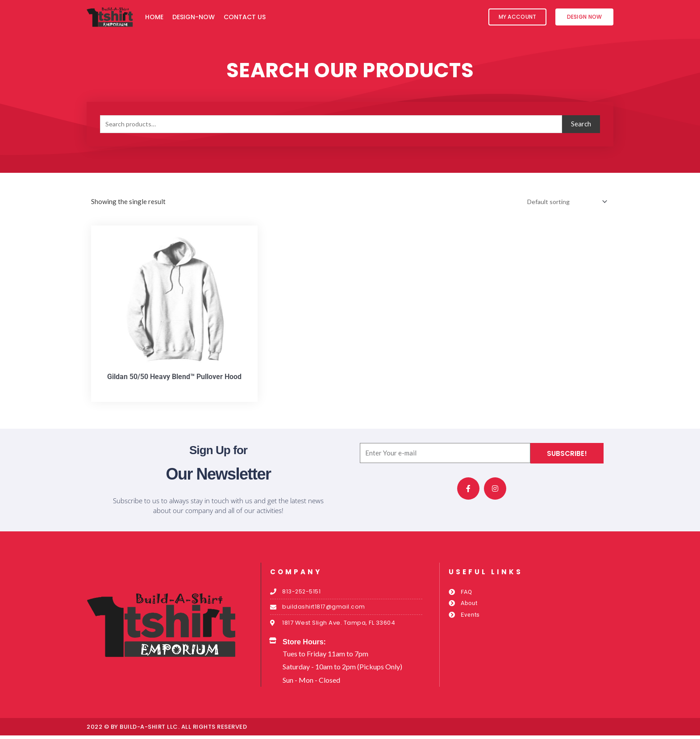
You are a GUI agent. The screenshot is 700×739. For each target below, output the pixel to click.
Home (154, 17)
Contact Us (245, 17)
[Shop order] (563, 202)
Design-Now (194, 17)
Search (581, 124)
